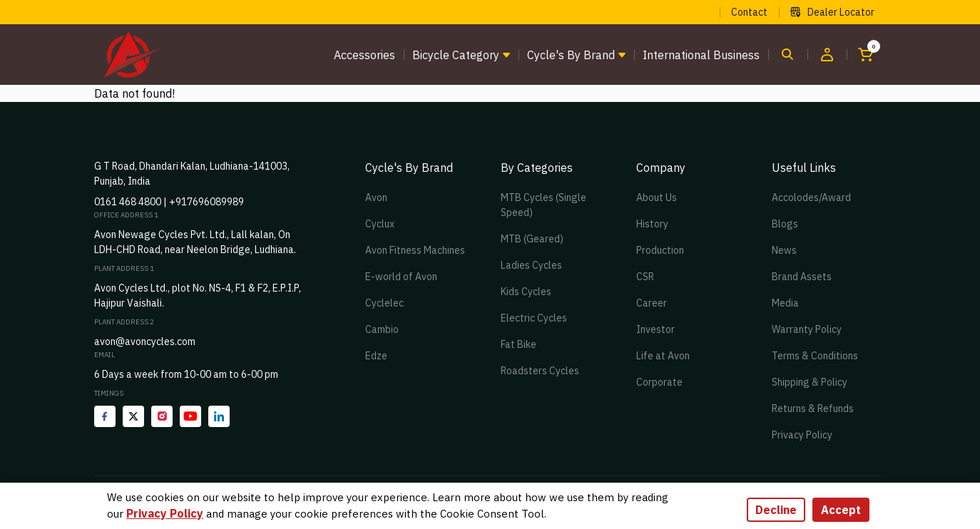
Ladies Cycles (531, 265)
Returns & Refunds (813, 409)
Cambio (382, 329)
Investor (655, 329)
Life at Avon (663, 356)
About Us (657, 197)
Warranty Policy (807, 329)
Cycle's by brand (571, 55)
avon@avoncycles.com (145, 341)
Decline (776, 510)
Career (652, 303)
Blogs (785, 224)
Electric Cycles (534, 318)
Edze (376, 356)
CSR (645, 277)
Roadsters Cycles (540, 371)
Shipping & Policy (810, 382)
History (652, 224)
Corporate (659, 382)
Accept (841, 510)
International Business (701, 55)
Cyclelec (384, 303)
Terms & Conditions (815, 356)
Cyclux (380, 224)
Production (660, 250)
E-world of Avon (401, 277)
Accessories (364, 55)
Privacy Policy (802, 435)
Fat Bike (519, 344)
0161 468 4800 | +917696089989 (169, 202)
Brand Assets (802, 277)
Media (785, 303)
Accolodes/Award (811, 197)
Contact (749, 12)
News (784, 250)
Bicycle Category (456, 55)
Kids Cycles (526, 292)
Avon (376, 197)
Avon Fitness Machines (415, 250)
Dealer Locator (832, 12)
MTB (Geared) (532, 239)
